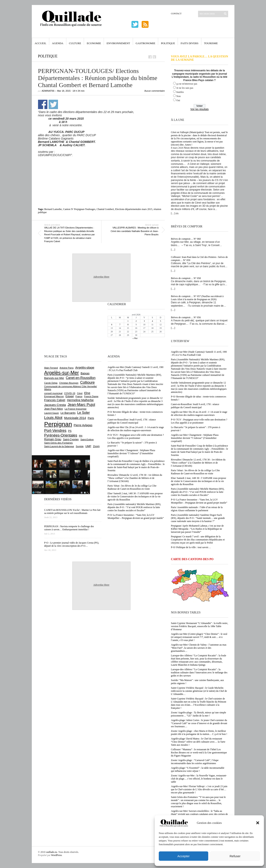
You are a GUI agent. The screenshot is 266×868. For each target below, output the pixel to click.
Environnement (118, 43)
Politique (168, 43)
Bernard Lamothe (53, 209)
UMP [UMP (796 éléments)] (88, 446)
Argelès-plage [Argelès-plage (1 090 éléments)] (85, 368)
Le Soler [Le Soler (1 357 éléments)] (84, 413)
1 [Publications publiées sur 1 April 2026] (128, 321)
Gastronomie (146, 43)
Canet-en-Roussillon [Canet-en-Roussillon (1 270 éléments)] (81, 378)
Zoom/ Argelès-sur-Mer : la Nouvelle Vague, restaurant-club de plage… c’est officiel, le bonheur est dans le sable (199, 779)
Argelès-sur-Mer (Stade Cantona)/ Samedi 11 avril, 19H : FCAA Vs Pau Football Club (199, 353)
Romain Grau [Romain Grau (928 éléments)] (53, 439)
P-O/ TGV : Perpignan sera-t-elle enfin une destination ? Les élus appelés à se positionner (199, 421)
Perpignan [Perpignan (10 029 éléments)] (58, 424)
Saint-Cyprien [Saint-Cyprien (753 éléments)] (71, 439)
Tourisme (211, 43)
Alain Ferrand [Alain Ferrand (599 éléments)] (51, 368)
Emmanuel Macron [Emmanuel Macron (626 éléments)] (54, 396)
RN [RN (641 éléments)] (81, 436)
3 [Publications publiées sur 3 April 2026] (144, 321)
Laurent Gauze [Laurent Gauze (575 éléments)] (52, 413)
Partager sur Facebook (43, 104)
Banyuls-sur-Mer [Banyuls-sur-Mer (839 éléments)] (54, 378)
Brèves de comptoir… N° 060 (186, 239)
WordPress (57, 855)
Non (179, 96)
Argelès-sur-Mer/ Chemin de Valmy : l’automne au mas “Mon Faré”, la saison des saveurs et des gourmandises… (199, 648)
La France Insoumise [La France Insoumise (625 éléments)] (76, 409)
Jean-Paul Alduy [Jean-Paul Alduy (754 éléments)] (54, 409)
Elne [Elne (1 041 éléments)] (87, 393)
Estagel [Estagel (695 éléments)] (70, 396)
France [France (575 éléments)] (79, 396)
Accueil (41, 43)
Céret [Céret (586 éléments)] (80, 393)
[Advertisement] (101, 166)
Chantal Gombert (105, 209)
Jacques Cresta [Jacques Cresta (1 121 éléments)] (55, 405)
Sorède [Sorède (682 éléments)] (80, 446)
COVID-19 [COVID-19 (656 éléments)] (70, 393)
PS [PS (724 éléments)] (70, 431)
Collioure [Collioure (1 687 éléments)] (87, 382)
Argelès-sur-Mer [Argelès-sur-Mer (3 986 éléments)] (62, 373)
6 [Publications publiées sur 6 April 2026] (112, 325)
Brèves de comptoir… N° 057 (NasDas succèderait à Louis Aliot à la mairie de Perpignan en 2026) (197, 298)
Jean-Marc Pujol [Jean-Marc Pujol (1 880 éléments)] (81, 405)
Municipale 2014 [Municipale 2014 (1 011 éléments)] (75, 418)
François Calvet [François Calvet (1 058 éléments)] (55, 400)
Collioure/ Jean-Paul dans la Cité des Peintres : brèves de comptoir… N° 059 (199, 259)
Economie (94, 43)
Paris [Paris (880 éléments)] (91, 418)
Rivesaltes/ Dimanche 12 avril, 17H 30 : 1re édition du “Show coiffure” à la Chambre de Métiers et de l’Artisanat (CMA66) (198, 463)
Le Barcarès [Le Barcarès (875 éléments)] (68, 413)
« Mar (135, 338)
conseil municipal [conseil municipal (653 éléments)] (53, 393)
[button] (258, 823)
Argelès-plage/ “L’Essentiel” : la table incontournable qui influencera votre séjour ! (198, 769)
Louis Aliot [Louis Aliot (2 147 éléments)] (53, 418)
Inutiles (180, 92)
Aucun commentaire (155, 91)
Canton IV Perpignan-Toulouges (79, 209)
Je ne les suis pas (185, 88)
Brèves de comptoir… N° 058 (186, 278)
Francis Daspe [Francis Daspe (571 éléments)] (91, 396)
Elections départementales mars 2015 (134, 209)
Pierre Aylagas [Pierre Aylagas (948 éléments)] (83, 425)
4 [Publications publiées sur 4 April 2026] (152, 321)
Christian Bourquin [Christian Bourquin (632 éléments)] (69, 383)
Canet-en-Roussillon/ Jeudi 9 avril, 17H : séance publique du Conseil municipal (195, 406)
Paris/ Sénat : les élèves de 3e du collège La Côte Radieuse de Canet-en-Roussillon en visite (195, 472)
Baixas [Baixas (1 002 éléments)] (85, 373)
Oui (178, 100)
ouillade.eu (52, 852)
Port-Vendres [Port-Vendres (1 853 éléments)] (55, 430)
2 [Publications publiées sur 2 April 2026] (136, 321)
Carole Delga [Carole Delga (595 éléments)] (51, 383)
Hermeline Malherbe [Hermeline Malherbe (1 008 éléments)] (80, 400)
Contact (176, 13)
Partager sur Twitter (53, 104)
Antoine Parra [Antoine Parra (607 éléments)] (67, 368)
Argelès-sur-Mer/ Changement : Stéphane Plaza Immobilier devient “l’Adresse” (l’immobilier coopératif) (195, 438)
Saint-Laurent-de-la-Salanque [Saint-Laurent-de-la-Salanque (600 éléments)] (59, 446)
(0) (177, 213)
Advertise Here (101, 277)
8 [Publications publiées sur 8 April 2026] (128, 325)
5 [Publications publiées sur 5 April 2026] (161, 321)
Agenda (58, 43)
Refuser (235, 856)
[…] (173, 213)
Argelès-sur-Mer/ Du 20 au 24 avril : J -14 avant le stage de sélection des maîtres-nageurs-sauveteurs (199, 413)
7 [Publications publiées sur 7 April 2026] (120, 325)
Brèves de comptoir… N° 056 (186, 317)
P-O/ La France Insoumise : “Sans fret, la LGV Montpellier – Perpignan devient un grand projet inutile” (199, 501)
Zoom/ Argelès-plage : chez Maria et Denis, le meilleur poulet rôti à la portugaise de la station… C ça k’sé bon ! (199, 733)
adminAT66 (48, 91)
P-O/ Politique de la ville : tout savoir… (191, 547)
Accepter (183, 856)
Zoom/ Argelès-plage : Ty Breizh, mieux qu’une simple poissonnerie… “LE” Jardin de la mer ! (199, 714)
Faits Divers (189, 43)
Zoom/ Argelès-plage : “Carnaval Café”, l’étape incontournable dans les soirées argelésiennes (195, 762)
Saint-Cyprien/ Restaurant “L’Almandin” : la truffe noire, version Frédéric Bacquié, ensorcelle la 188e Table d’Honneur (200, 626)
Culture (75, 43)
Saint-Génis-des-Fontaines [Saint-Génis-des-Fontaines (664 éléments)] (58, 443)
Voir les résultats (199, 109)
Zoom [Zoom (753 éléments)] (96, 446)
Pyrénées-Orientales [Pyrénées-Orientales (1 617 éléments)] (61, 435)
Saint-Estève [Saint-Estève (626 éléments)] (87, 439)
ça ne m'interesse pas (187, 84)
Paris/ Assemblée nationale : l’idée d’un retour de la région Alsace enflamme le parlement (197, 509)
